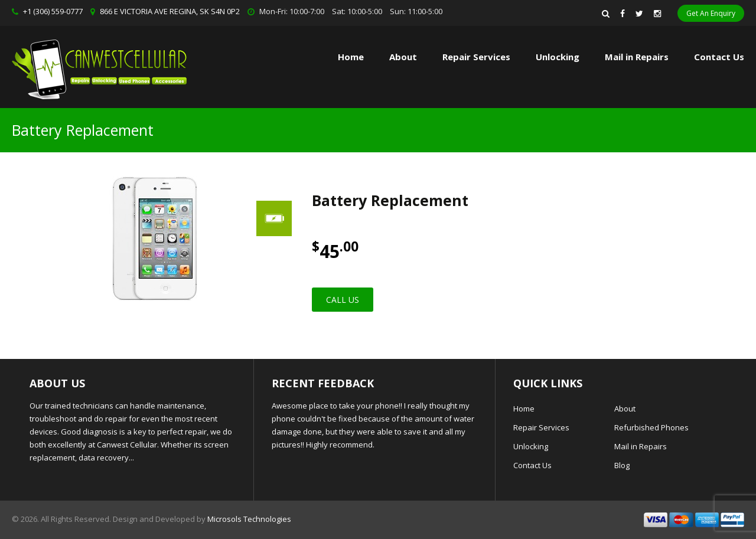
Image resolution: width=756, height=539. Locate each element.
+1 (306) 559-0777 (53, 11)
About (403, 57)
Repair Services (541, 427)
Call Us (343, 300)
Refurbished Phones (651, 427)
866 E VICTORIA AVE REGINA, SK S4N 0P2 (170, 11)
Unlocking (558, 57)
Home (351, 57)
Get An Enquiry (711, 13)
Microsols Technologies (249, 519)
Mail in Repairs (637, 57)
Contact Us (719, 57)
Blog (622, 465)
